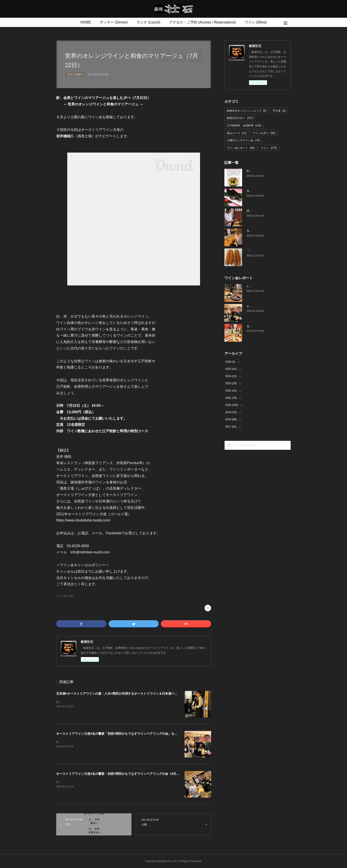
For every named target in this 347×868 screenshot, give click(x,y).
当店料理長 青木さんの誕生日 (264, 231)
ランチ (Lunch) (148, 22)
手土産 (279, 111)
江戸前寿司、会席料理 (244, 126)
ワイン (269, 148)
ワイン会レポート (241, 148)
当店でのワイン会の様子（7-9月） (267, 326)
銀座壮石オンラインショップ (247, 111)
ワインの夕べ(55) (65, 596)
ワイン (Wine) (256, 22)
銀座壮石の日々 (240, 118)
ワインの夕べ (75, 74)
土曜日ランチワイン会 (243, 140)
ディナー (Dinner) (114, 22)
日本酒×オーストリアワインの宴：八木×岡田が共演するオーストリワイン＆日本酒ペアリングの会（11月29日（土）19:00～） (144, 694)
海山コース (237, 133)
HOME (86, 22)
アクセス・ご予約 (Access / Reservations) (202, 22)
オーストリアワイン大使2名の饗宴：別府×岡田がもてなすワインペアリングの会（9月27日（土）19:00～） (131, 774)
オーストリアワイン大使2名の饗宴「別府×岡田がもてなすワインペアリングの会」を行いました (123, 734)
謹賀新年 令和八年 (258, 211)
